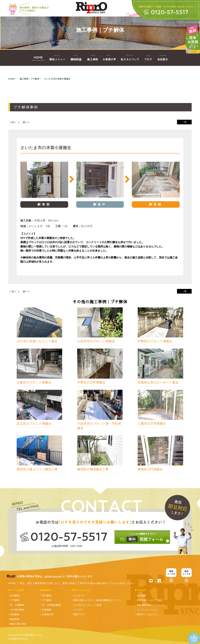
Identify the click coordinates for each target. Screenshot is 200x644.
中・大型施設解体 (51, 605)
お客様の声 (48, 614)
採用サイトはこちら (147, 614)
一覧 (184, 122)
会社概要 (141, 596)
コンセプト (79, 596)
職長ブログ (79, 614)
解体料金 (15, 619)
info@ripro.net (53, 576)
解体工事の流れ (18, 624)
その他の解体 (17, 610)
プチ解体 (15, 600)
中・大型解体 (17, 605)
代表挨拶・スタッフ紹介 (150, 600)
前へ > (26, 122)
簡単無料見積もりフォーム (151, 605)
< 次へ (13, 122)
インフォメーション (147, 610)
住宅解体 (15, 596)
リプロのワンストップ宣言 (87, 605)
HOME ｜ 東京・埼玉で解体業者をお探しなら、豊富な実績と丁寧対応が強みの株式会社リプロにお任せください (72, 583)
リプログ (78, 610)
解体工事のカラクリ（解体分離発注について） (98, 600)
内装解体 (15, 614)
